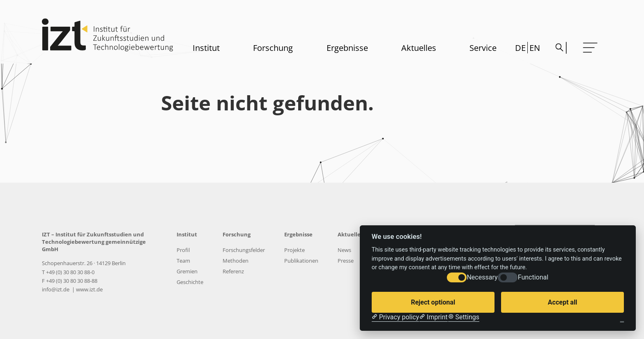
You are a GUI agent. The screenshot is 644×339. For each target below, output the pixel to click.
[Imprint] (434, 317)
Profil (183, 250)
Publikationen (301, 261)
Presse (346, 261)
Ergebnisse (347, 48)
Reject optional (433, 302)
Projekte (294, 250)
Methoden (236, 261)
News (344, 250)
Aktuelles (419, 48)
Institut (206, 48)
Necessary (482, 277)
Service (483, 48)
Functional (533, 277)
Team (183, 261)
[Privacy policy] (395, 317)
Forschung (273, 48)
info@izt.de (56, 289)
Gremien (187, 271)
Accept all (562, 302)
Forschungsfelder (244, 250)
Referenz (233, 271)
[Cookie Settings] (464, 317)
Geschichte (190, 282)
